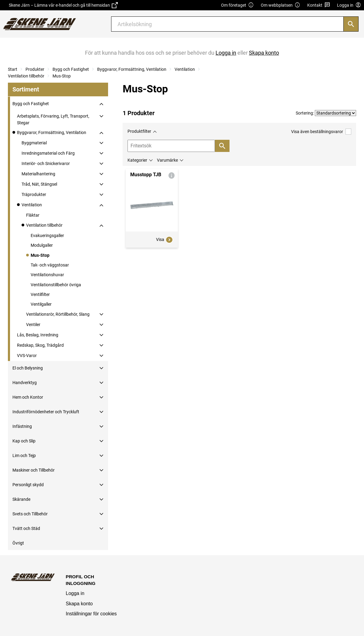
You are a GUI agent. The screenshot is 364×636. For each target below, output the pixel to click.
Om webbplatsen (281, 5)
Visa (165, 240)
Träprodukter (34, 194)
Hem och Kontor (28, 397)
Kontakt (319, 5)
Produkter (35, 69)
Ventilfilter (40, 294)
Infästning (22, 426)
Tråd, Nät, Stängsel (39, 184)
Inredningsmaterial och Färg (48, 153)
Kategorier (137, 160)
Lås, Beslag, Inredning (38, 335)
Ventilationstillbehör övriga (56, 285)
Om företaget (237, 5)
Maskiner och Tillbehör (34, 470)
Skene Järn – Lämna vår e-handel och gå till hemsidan (63, 5)
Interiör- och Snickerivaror (46, 163)
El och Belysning (28, 368)
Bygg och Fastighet (71, 69)
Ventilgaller (41, 304)
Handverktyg (25, 383)
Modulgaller (42, 245)
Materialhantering (38, 174)
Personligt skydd (28, 485)
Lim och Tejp (24, 456)
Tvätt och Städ (26, 528)
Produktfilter (139, 131)
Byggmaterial (34, 143)
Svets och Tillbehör (30, 514)
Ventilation (185, 69)
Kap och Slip (24, 441)
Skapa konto (79, 604)
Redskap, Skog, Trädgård (40, 345)
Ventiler (33, 325)
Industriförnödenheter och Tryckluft (46, 412)
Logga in (75, 593)
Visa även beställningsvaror (321, 131)
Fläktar (33, 215)
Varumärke (167, 160)
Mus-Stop (62, 76)
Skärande (21, 499)
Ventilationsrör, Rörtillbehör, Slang (58, 314)
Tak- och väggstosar (50, 265)
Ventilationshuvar (47, 275)
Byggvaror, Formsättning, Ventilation (132, 69)
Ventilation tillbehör (26, 76)
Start (13, 69)
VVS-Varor (27, 356)
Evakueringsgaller (47, 235)
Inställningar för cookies (91, 614)
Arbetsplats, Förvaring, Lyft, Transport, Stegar (53, 119)
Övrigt (18, 543)
